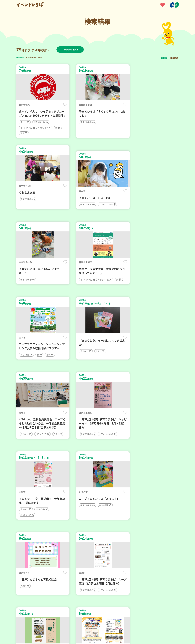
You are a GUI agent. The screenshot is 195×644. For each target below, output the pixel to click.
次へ (114, 562)
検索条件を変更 (72, 49)
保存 (61, 105)
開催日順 (174, 58)
